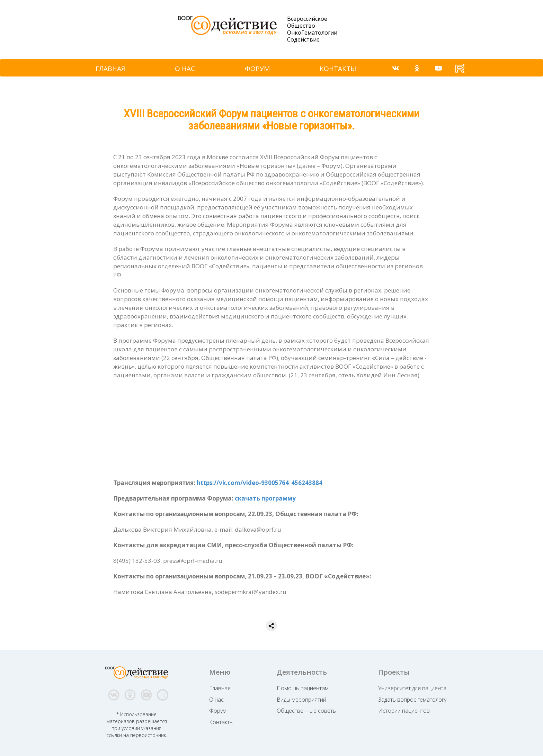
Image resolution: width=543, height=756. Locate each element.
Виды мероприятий (301, 700)
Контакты (221, 722)
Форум (218, 711)
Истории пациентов (404, 711)
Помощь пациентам (303, 688)
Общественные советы (307, 711)
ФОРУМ (257, 69)
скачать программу (265, 498)
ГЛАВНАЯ (110, 69)
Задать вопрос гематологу (412, 700)
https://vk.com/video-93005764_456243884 (260, 483)
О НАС (185, 69)
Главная (220, 688)
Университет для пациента (412, 688)
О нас (216, 700)
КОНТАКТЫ (338, 69)
